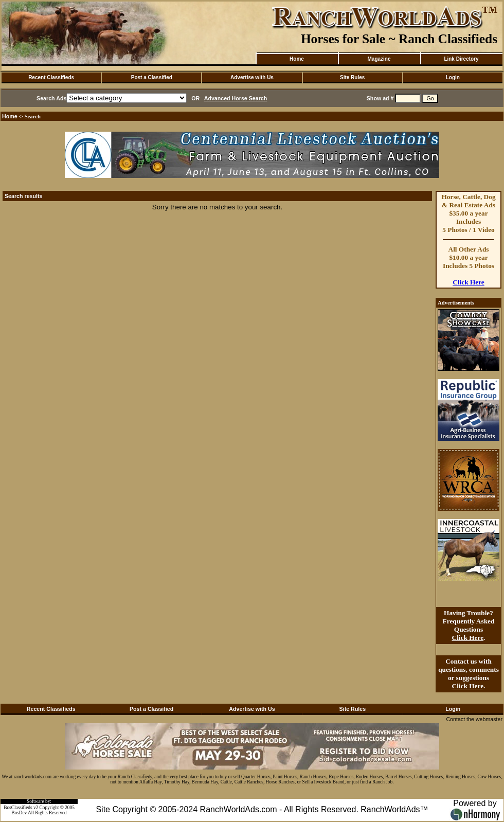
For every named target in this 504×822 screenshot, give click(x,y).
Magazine (379, 59)
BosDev (19, 813)
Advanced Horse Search (236, 98)
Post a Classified (152, 77)
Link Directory (461, 59)
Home (297, 59)
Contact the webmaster (474, 719)
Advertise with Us (252, 77)
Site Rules (352, 77)
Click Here (469, 282)
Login (453, 77)
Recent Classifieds (51, 77)
